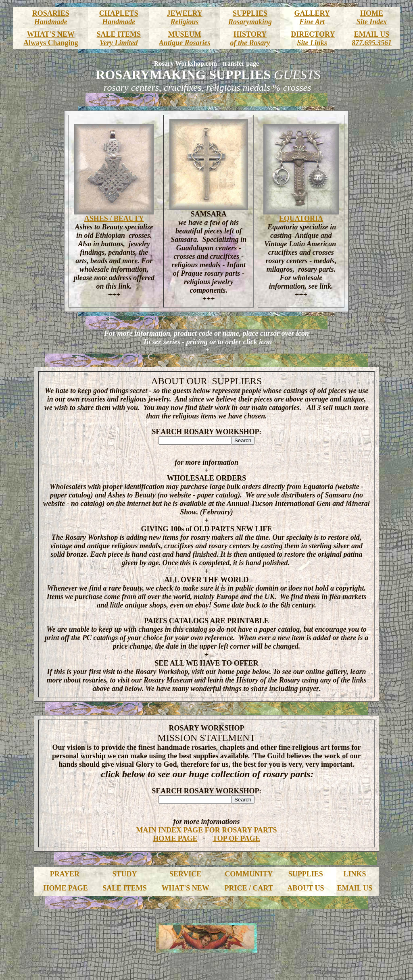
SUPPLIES (250, 13)
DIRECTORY (313, 34)
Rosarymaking (250, 22)
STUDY (124, 874)
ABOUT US (306, 888)
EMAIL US (372, 34)
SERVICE (185, 874)
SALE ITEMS (119, 34)
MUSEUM (185, 34)
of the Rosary (250, 43)
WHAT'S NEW (51, 34)
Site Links (312, 43)
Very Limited (119, 43)
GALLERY (312, 13)
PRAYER (65, 874)
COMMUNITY (249, 874)
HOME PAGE (175, 839)
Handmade (51, 22)
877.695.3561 (372, 43)
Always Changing (51, 43)
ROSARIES (51, 13)
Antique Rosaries (185, 43)
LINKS (355, 874)
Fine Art (312, 22)
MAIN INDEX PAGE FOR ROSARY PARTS (207, 830)
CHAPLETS (119, 13)
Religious (185, 22)
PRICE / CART (249, 888)
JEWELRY (184, 13)
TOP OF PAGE (236, 839)
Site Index (372, 22)
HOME (372, 13)
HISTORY (250, 34)
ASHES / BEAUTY (114, 218)
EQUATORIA (301, 218)
